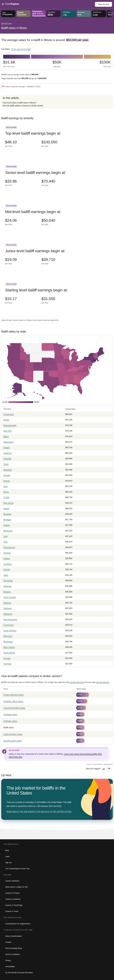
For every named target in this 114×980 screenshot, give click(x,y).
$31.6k (9, 64)
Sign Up (8, 863)
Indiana (7, 558)
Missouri (7, 592)
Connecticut (9, 414)
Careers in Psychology (14, 905)
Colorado (7, 459)
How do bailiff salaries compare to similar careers (23, 106)
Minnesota (8, 531)
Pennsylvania (9, 547)
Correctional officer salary (14, 708)
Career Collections (12, 881)
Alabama (7, 603)
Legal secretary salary (13, 734)
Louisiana (8, 564)
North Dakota (9, 653)
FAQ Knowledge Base (14, 948)
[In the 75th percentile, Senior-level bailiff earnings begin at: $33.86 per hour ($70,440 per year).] (57, 179)
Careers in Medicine (13, 899)
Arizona (7, 569)
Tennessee (8, 581)
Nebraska (8, 470)
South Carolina (10, 631)
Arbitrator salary (10, 721)
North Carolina (10, 597)
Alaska (6, 420)
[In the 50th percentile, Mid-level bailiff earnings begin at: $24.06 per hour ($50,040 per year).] (57, 218)
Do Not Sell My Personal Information (19, 973)
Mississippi (8, 642)
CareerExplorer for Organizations (18, 924)
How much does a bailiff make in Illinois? (20, 103)
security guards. (103, 682)
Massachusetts (10, 425)
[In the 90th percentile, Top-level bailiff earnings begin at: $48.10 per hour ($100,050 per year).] (57, 139)
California (8, 453)
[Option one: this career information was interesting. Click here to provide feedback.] (104, 769)
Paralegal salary (10, 714)
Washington (9, 442)
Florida (6, 497)
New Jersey (9, 503)
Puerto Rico (9, 625)
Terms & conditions (13, 954)
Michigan (7, 520)
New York (8, 431)
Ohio (5, 542)
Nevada (7, 475)
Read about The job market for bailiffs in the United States (39, 812)
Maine (6, 436)
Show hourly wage (21, 49)
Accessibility (10, 967)
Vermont (7, 553)
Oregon (7, 447)
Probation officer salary (13, 701)
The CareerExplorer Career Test (17, 869)
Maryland (7, 514)
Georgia (7, 658)
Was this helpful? (93, 769)
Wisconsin (8, 636)
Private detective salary (13, 695)
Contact (8, 942)
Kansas (7, 481)
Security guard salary (13, 741)
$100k (105, 64)
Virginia (7, 525)
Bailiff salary (9, 728)
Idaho (6, 575)
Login (7, 856)
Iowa (5, 486)
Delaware (8, 608)
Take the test (103, 4)
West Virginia (9, 647)
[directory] (57, 102)
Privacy (8, 960)
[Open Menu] (48, 4)
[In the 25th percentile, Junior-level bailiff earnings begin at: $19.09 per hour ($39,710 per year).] (57, 257)
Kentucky (7, 664)
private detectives (77, 682)
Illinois (6, 492)
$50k (57, 64)
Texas (6, 464)
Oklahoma (8, 614)
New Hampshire (10, 619)
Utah (5, 536)
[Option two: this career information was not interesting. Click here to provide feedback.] (109, 769)
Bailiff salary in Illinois (14, 28)
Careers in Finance (13, 893)
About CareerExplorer (14, 936)
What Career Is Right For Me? (17, 887)
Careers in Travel (12, 911)
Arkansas (7, 586)
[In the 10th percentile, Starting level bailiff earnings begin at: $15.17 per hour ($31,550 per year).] (57, 296)
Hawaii (6, 509)
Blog (7, 850)
